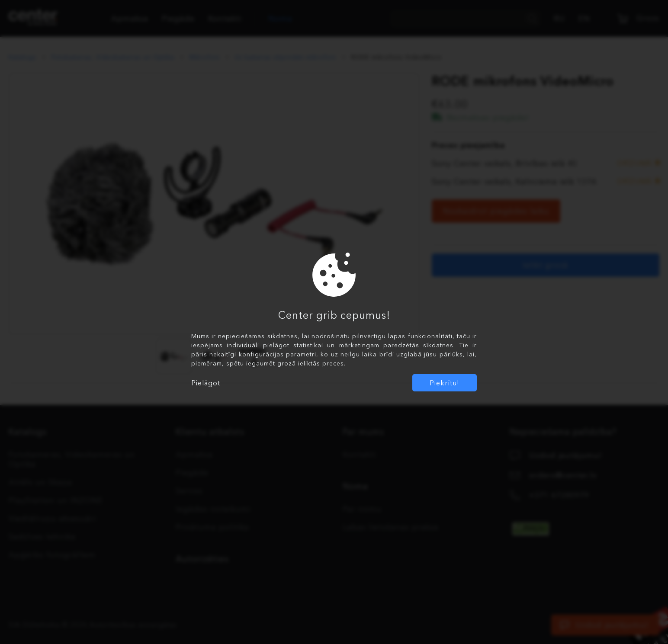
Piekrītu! (445, 383)
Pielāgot (206, 383)
